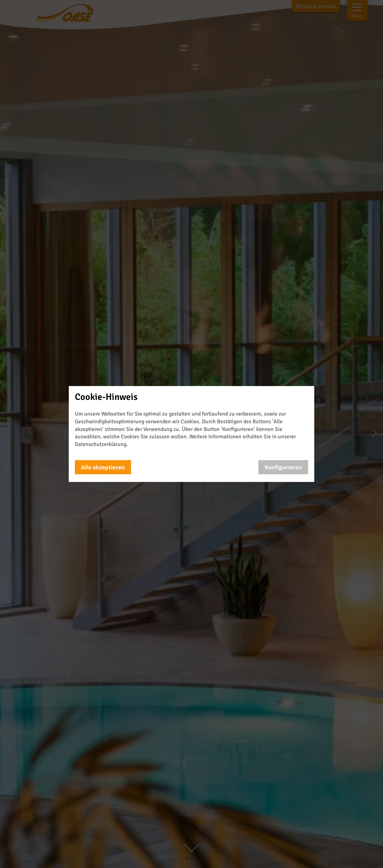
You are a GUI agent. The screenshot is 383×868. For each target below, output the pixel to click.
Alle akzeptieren (103, 467)
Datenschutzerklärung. (101, 444)
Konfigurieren (283, 467)
